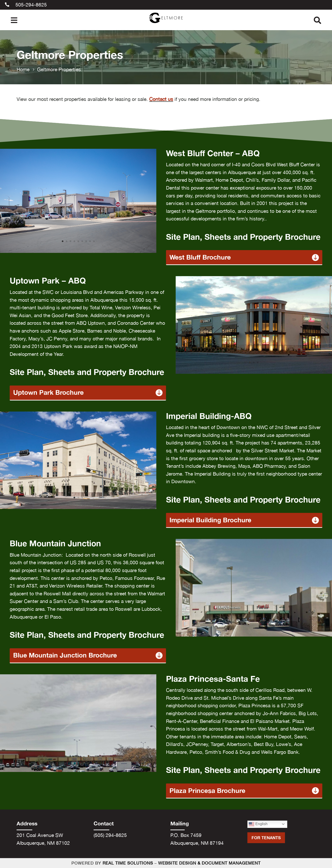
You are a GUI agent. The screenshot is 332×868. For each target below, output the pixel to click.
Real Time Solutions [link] (128, 863)
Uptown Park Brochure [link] (48, 393)
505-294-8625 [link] (31, 5)
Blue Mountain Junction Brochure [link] (65, 655)
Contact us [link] (161, 99)
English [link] (258, 824)
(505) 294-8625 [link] (110, 835)
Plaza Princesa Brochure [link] (207, 791)
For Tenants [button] (266, 838)
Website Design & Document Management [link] (209, 863)
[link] (166, 24)
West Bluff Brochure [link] (200, 257)
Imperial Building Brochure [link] (210, 520)
